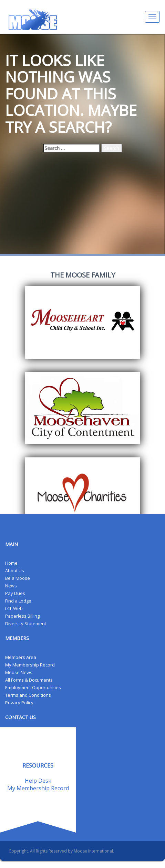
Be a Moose (18, 578)
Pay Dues (15, 593)
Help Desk (38, 781)
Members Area (21, 657)
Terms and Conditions (28, 695)
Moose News (19, 672)
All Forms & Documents (29, 680)
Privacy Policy (19, 703)
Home (11, 563)
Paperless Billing (22, 616)
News (11, 586)
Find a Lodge (18, 601)
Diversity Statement (26, 623)
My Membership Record (30, 665)
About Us (15, 571)
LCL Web (14, 608)
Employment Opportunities (33, 687)
